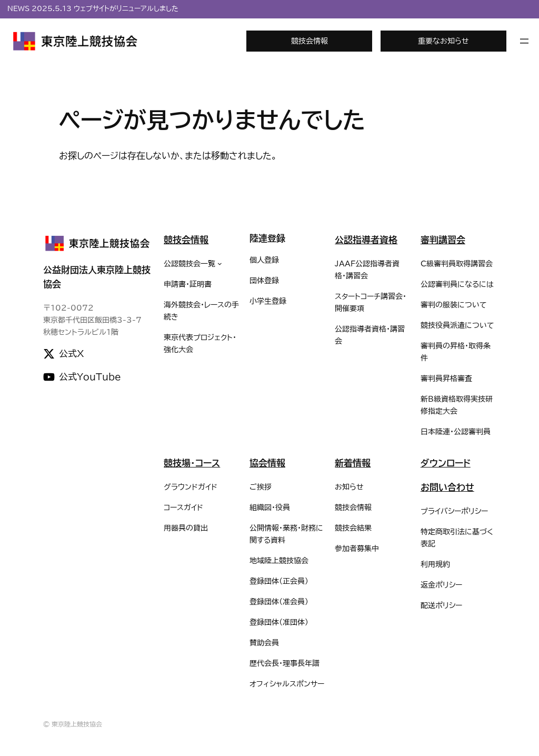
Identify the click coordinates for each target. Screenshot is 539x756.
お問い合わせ (447, 487)
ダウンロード (446, 463)
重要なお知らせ (443, 41)
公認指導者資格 (366, 240)
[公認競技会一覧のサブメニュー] (220, 263)
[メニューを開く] (524, 41)
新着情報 (353, 463)
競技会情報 (310, 41)
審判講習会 (443, 240)
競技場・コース (192, 463)
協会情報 (267, 463)
